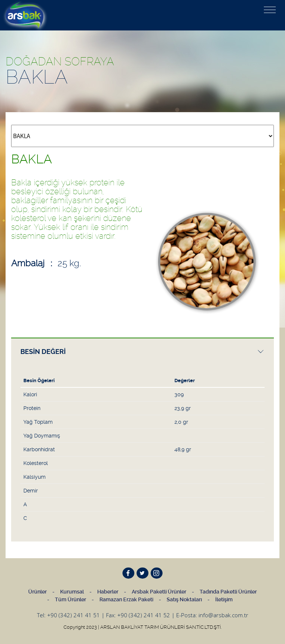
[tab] (142, 351)
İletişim (224, 599)
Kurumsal (72, 592)
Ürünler (37, 592)
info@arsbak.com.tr (223, 615)
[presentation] (142, 352)
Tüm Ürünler (71, 599)
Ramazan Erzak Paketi (126, 599)
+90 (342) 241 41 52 (144, 615)
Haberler (108, 592)
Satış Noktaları (184, 599)
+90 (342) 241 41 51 (73, 615)
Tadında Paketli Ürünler (228, 592)
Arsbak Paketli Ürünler (159, 592)
